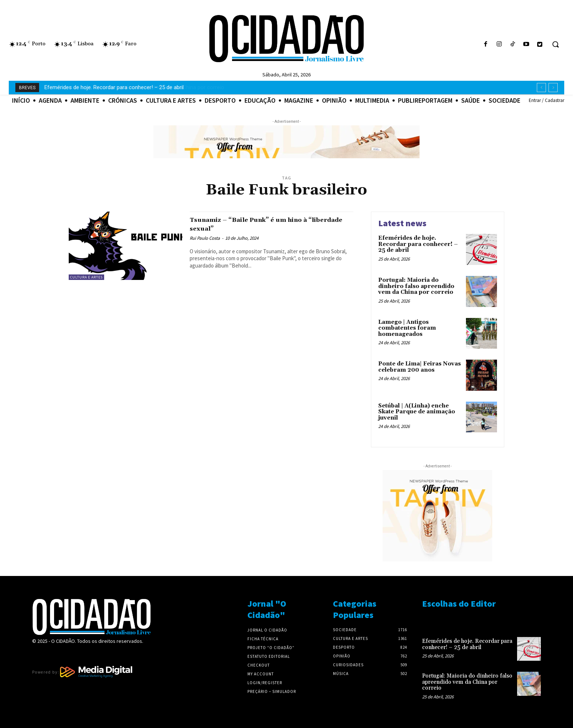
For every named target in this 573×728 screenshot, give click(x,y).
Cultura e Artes (86, 277)
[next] (553, 88)
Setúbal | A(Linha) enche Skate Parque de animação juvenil (417, 412)
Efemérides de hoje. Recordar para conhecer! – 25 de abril (418, 244)
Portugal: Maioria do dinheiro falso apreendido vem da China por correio (131, 87)
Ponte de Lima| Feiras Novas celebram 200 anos (420, 367)
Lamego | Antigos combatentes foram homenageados (407, 328)
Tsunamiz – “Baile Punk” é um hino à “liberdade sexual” (264, 224)
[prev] (541, 88)
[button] (555, 44)
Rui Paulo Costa (205, 238)
